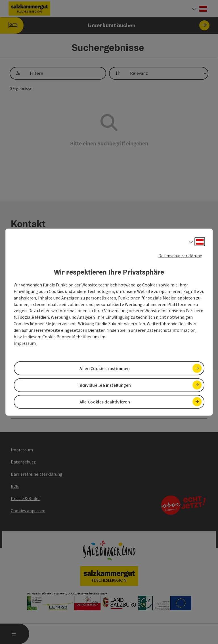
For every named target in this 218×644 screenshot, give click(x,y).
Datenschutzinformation (171, 330)
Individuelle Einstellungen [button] (105, 385)
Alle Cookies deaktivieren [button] (105, 402)
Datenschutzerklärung (180, 255)
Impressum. (25, 343)
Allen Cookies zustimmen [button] (105, 368)
